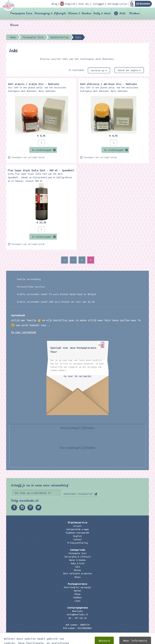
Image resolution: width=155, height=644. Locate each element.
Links (77, 601)
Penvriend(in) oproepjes (77, 587)
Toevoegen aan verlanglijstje (28, 157)
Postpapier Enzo (21, 13)
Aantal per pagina (129, 70)
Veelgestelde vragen (77, 529)
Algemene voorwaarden (77, 533)
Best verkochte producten (77, 574)
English (77, 536)
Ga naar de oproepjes (77, 376)
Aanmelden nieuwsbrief (78, 494)
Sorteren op (99, 70)
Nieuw (14, 25)
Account (77, 526)
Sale (122, 13)
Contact (77, 539)
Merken (134, 13)
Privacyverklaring (77, 543)
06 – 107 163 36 (77, 618)
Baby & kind (102, 13)
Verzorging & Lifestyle (50, 13)
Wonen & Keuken (80, 13)
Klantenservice (77, 522)
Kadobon (77, 597)
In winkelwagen (42, 150)
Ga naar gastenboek (24, 332)
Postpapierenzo (77, 584)
